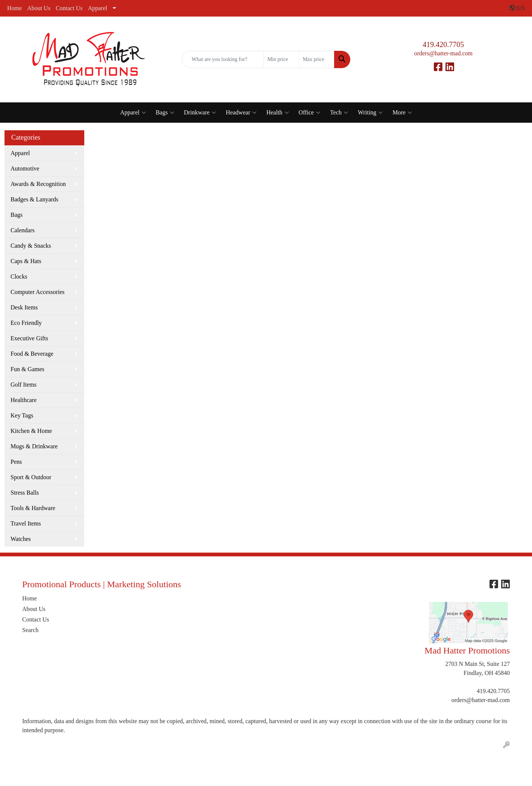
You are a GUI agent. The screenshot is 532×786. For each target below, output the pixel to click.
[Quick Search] (223, 59)
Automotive (25, 168)
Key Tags (22, 415)
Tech (339, 113)
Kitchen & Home (31, 431)
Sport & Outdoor (31, 477)
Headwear (241, 113)
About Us (39, 8)
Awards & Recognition (38, 184)
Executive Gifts (29, 338)
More (402, 113)
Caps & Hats (26, 261)
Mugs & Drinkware (34, 446)
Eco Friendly (26, 323)
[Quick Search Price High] (317, 59)
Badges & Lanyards (34, 199)
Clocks (19, 276)
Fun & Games (27, 369)
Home (14, 8)
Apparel (97, 8)
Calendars (23, 230)
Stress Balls (25, 493)
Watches (21, 539)
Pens (16, 462)
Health (278, 113)
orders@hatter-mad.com (443, 53)
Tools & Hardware (33, 508)
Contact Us (69, 8)
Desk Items (24, 307)
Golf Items (24, 385)
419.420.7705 (443, 44)
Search (30, 630)
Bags (165, 113)
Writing (370, 113)
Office (310, 113)
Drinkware (200, 113)
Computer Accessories (38, 292)
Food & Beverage (32, 354)
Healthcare (24, 400)
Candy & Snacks (31, 246)
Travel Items (26, 523)
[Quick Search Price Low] (281, 59)
